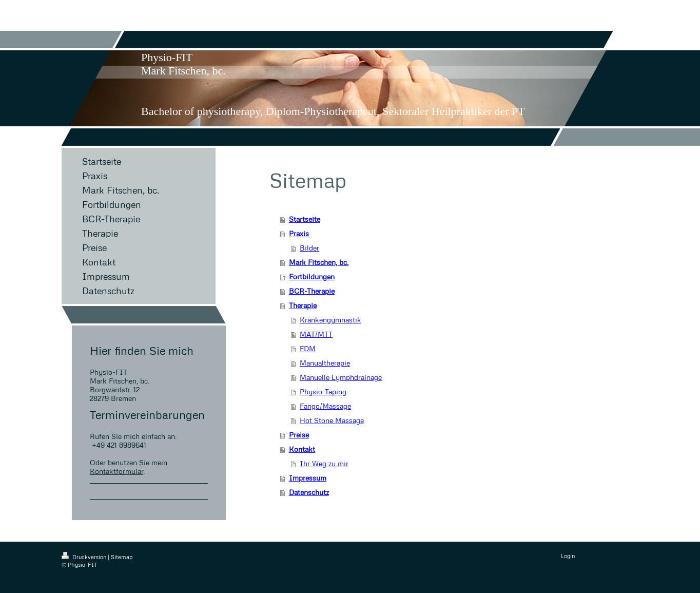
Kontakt (302, 449)
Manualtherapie (325, 363)
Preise (299, 435)
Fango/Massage (325, 406)
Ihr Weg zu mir (324, 463)
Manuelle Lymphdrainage (341, 377)
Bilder (309, 248)
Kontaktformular (116, 471)
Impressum (308, 478)
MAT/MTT (316, 334)
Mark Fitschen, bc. (319, 262)
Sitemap (122, 557)
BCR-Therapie (312, 291)
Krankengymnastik (330, 320)
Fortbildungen (312, 276)
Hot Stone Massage (332, 420)
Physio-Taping (323, 391)
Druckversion (85, 557)
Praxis (299, 233)
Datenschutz (309, 492)
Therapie (303, 305)
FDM (308, 348)
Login (568, 556)
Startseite (305, 219)
